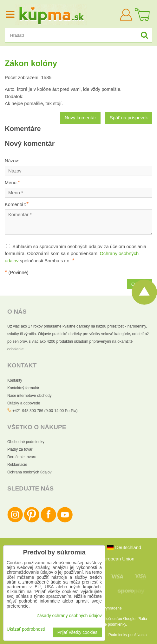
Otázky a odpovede (24, 403)
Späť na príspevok (129, 118)
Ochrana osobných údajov (29, 472)
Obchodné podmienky (26, 442)
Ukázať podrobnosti (26, 629)
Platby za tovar (20, 449)
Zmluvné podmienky (109, 624)
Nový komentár (80, 118)
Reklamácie (17, 465)
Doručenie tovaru (22, 457)
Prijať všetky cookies (77, 632)
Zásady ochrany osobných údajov (69, 616)
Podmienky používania (128, 635)
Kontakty (15, 380)
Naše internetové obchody (29, 396)
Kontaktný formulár (23, 388)
